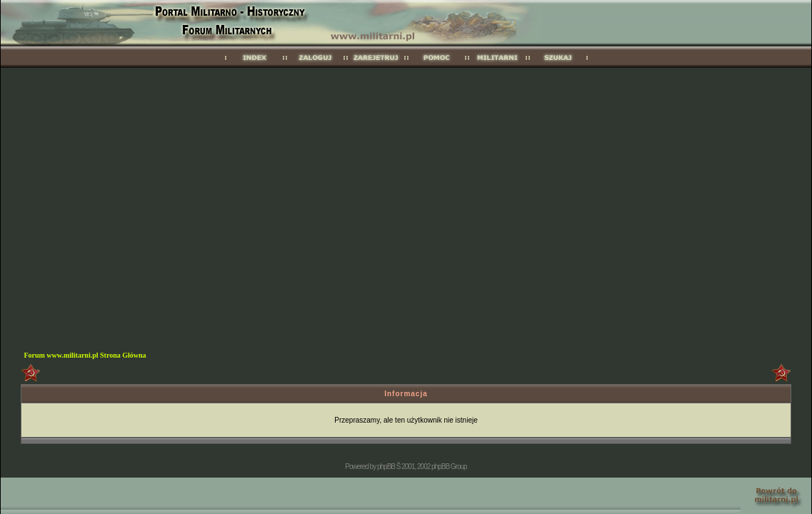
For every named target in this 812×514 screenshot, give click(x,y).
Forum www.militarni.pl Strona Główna (85, 355)
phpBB (386, 467)
